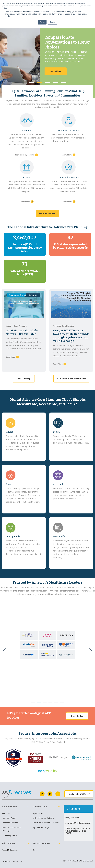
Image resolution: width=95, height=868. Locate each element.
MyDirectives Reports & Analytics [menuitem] (46, 823)
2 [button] (40, 82)
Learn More (67, 155)
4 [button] (56, 82)
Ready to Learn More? (79, 794)
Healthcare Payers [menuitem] (9, 818)
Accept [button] (42, 22)
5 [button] (64, 82)
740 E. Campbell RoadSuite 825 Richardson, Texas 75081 (78, 831)
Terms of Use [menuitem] (18, 861)
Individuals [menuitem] (6, 813)
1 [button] (31, 82)
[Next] (90, 651)
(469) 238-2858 (72, 818)
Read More (10, 357)
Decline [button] (53, 22)
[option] (47, 61)
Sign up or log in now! (25, 155)
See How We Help (48, 213)
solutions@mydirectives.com (78, 823)
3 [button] (48, 82)
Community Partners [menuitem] (10, 835)
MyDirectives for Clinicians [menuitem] (43, 818)
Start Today (77, 716)
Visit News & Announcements (71, 379)
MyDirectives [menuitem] (38, 813)
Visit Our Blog (24, 374)
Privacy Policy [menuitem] (7, 861)
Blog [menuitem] (35, 850)
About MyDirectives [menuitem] (10, 850)
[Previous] (5, 651)
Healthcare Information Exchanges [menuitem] (11, 829)
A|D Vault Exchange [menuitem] (41, 827)
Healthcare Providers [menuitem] (10, 823)
